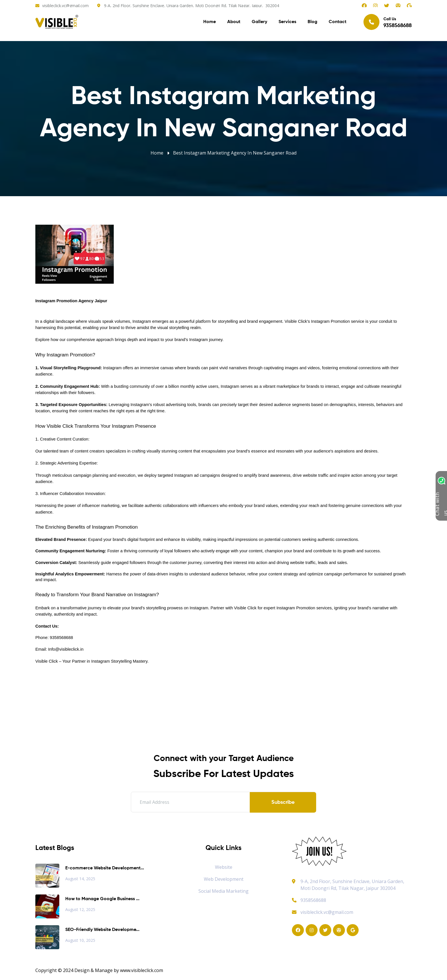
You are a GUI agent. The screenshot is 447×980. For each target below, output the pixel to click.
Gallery (259, 23)
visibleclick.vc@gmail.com (65, 6)
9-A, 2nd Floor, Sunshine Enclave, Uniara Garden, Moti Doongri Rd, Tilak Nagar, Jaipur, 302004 (192, 6)
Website (224, 867)
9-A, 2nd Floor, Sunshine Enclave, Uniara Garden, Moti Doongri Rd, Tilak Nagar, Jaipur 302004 (352, 885)
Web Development (224, 879)
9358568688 (309, 900)
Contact (338, 23)
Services (287, 23)
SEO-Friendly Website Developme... (102, 930)
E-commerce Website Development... (105, 868)
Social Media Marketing (223, 891)
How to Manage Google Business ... (102, 899)
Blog (312, 23)
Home (210, 23)
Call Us (388, 23)
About (234, 23)
